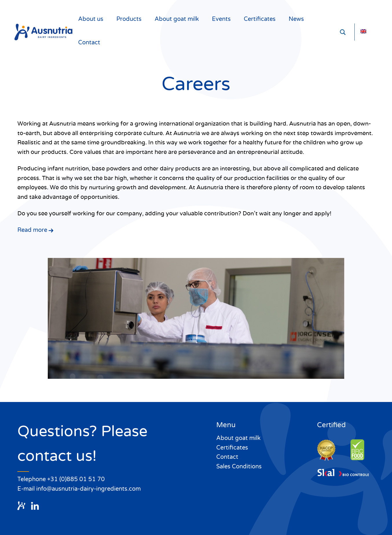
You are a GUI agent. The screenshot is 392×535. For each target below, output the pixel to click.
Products (129, 19)
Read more (35, 230)
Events (221, 19)
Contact (89, 43)
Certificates (260, 19)
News (296, 19)
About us (91, 19)
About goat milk (177, 19)
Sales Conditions (239, 467)
